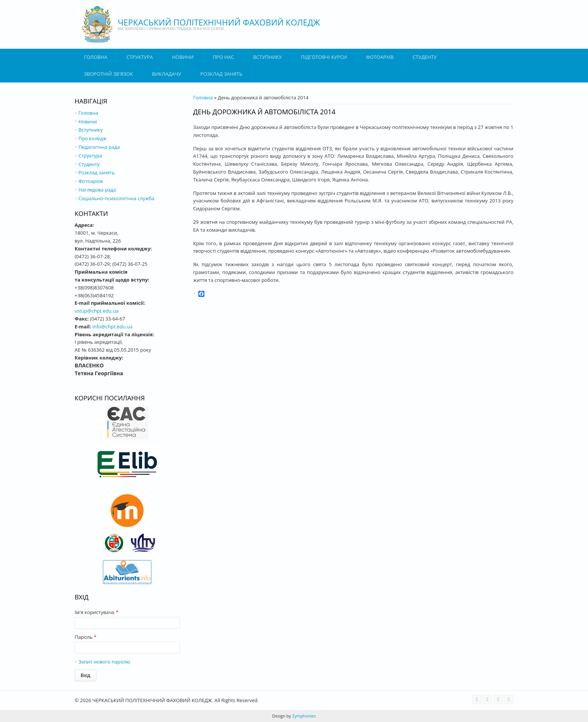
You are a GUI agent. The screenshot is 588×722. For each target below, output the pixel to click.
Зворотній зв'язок (108, 74)
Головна (96, 57)
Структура (139, 57)
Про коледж (92, 138)
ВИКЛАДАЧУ (166, 74)
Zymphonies (303, 716)
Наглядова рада (97, 190)
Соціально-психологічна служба (116, 198)
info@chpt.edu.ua (112, 327)
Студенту (424, 57)
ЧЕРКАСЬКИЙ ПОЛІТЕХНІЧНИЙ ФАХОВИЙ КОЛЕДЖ (219, 22)
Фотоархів (380, 57)
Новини (183, 57)
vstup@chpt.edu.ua (97, 311)
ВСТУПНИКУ (268, 57)
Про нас (223, 57)
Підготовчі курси (324, 57)
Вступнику (91, 130)
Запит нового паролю (104, 662)
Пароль (85, 637)
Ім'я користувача (97, 612)
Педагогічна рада (99, 147)
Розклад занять (221, 74)
